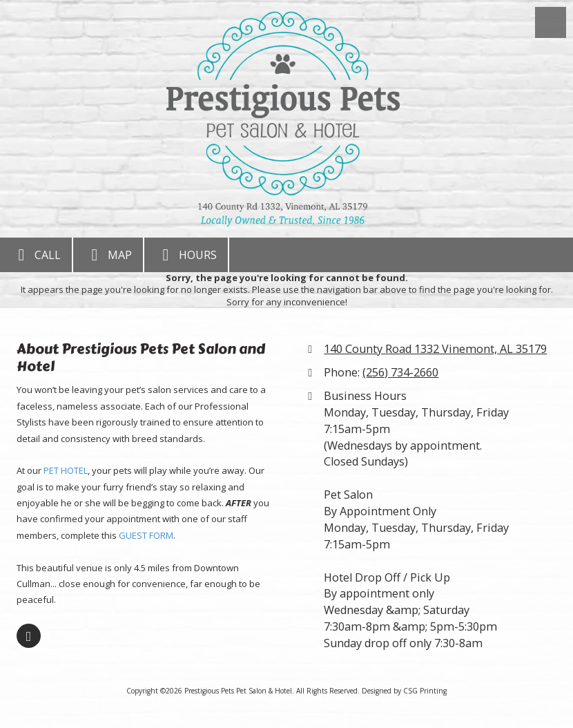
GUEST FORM (146, 535)
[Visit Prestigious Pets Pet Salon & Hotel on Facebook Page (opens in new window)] (29, 636)
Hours (186, 255)
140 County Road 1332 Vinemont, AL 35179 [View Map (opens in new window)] (435, 349)
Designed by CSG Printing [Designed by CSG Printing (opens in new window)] (404, 691)
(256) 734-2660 (400, 372)
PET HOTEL (66, 470)
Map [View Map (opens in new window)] (108, 255)
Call (36, 255)
